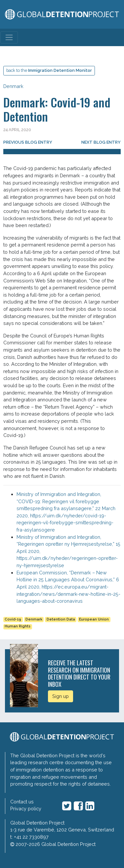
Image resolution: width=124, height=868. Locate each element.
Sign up (61, 696)
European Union (94, 619)
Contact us (22, 802)
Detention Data (61, 619)
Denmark (13, 86)
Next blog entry (101, 142)
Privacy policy (26, 809)
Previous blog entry (28, 142)
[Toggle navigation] (9, 37)
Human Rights (18, 626)
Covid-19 (13, 619)
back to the (49, 70)
